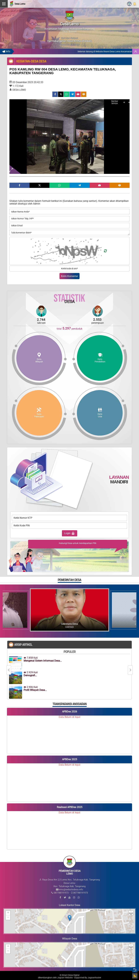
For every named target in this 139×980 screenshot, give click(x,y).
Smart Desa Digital (71, 975)
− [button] (8, 918)
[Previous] (124, 102)
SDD (133, 932)
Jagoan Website (65, 978)
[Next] (129, 102)
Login (70, 533)
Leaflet (112, 932)
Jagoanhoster (94, 978)
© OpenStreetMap (123, 932)
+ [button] (8, 913)
